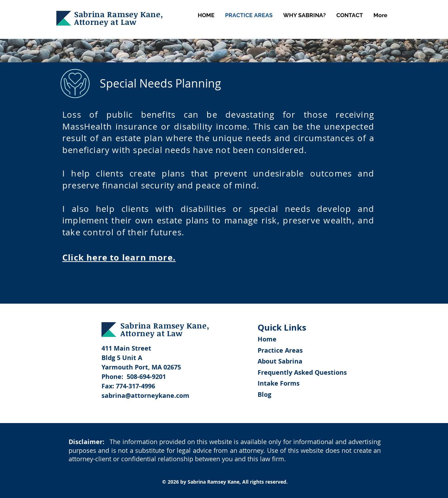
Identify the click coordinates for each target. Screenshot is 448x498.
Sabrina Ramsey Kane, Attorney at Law (118, 18)
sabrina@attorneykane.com (145, 396)
